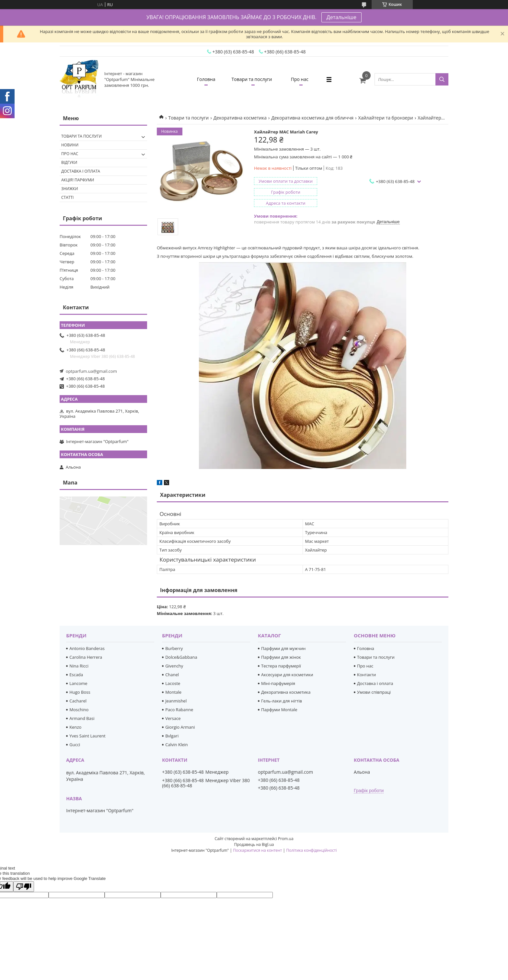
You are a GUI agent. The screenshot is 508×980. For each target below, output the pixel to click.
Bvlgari (172, 736)
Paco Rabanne (179, 710)
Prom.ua (286, 839)
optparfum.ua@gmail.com (91, 371)
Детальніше (341, 17)
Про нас (300, 79)
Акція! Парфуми (78, 180)
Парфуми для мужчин (283, 648)
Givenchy (174, 666)
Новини (70, 145)
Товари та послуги (252, 79)
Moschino (79, 710)
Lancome (78, 683)
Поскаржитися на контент (257, 850)
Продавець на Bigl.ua (254, 844)
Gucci (75, 745)
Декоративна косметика (240, 118)
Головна (206, 79)
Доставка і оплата (81, 171)
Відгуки (69, 162)
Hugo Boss (80, 692)
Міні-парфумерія (278, 683)
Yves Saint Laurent (87, 736)
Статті (67, 197)
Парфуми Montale (279, 710)
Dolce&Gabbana (181, 657)
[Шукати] (442, 79)
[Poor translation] (24, 887)
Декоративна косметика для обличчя (312, 118)
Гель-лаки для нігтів (282, 701)
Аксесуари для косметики (287, 675)
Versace (173, 718)
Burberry (174, 648)
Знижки (70, 189)
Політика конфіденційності (311, 850)
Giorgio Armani (180, 727)
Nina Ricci (79, 666)
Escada (76, 675)
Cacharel (78, 701)
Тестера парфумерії (281, 666)
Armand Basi (82, 718)
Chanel (172, 675)
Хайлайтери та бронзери (386, 118)
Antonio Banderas (87, 648)
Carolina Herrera (86, 657)
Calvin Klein (177, 745)
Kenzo (75, 727)
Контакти (366, 675)
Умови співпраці (374, 692)
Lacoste (173, 683)
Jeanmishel (176, 701)
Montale (173, 692)
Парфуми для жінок (281, 657)
